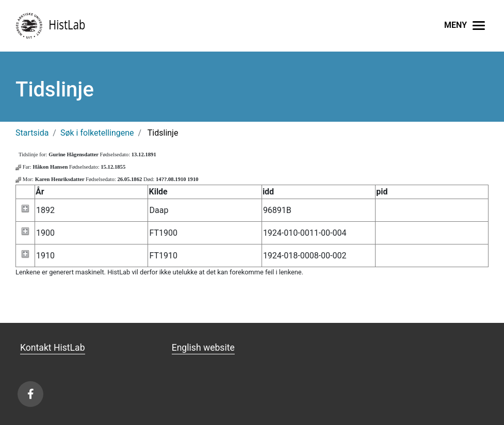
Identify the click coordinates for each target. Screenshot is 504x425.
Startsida (32, 133)
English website (203, 348)
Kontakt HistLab (53, 348)
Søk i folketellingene (97, 133)
